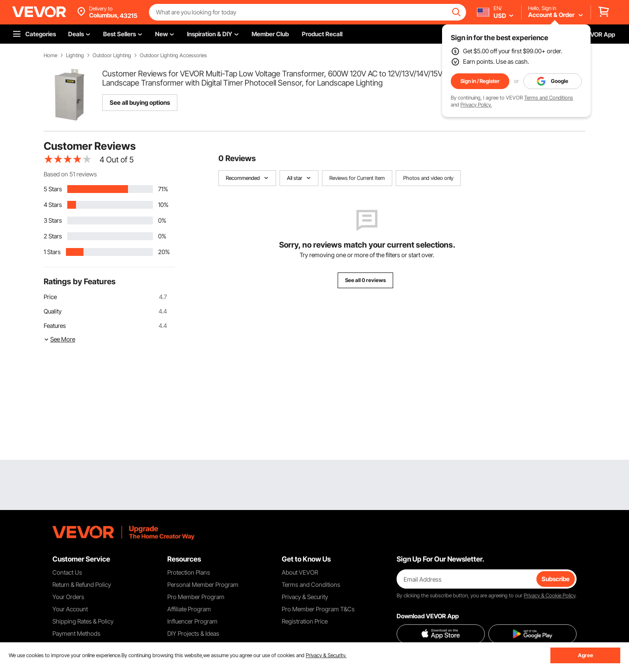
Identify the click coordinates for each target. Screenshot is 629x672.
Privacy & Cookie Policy (550, 595)
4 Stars (53, 205)
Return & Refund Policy (82, 584)
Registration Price (305, 621)
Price (50, 297)
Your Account (70, 609)
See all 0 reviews (365, 280)
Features (55, 326)
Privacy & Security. (326, 655)
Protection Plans (189, 572)
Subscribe (556, 579)
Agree (586, 655)
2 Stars (53, 236)
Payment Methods (76, 633)
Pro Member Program (196, 597)
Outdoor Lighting (112, 55)
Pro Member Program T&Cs (318, 609)
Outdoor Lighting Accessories (173, 55)
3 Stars (53, 220)
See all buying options (140, 102)
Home (50, 55)
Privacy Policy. (476, 105)
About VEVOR (300, 572)
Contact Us (67, 572)
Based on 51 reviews (70, 174)
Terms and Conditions (549, 98)
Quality (53, 311)
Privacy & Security (305, 597)
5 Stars (53, 189)
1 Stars (52, 252)
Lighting (75, 55)
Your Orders (68, 597)
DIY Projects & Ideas (193, 633)
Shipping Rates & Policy (83, 621)
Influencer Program (192, 621)
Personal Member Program (203, 584)
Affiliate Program (189, 609)
